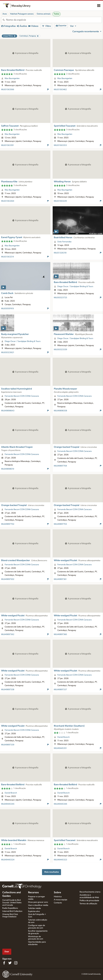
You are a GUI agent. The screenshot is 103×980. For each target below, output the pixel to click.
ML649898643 (8, 411)
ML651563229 (60, 201)
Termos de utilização (88, 904)
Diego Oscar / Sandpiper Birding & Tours (75, 286)
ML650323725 (60, 298)
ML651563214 (7, 257)
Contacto (58, 903)
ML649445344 (60, 804)
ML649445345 (8, 804)
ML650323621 (8, 352)
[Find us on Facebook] (4, 963)
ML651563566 (8, 90)
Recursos (33, 893)
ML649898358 (60, 411)
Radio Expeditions (10, 908)
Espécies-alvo (34, 911)
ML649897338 (8, 690)
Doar (7, 952)
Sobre (57, 893)
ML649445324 (8, 860)
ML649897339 (8, 745)
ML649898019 (8, 469)
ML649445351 (60, 748)
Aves (5, 14)
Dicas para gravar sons (38, 902)
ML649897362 (8, 634)
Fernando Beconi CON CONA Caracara (22, 396)
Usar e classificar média (38, 905)
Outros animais (44, 14)
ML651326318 (60, 253)
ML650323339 (60, 350)
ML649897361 (60, 579)
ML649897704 (60, 466)
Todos (56, 14)
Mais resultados (52, 872)
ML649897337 (60, 690)
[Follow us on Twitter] (10, 963)
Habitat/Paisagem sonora (22, 14)
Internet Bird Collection (12, 911)
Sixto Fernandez (64, 242)
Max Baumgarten (12, 78)
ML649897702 (8, 524)
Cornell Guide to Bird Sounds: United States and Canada (12, 903)
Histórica (58, 897)
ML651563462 (60, 90)
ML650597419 (7, 309)
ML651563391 (7, 145)
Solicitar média (34, 908)
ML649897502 (8, 579)
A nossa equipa (60, 900)
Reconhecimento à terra (90, 892)
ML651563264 (8, 201)
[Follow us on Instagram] (16, 963)
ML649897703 (60, 524)
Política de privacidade (89, 901)
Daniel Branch (63, 737)
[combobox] (54, 20)
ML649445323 (60, 860)
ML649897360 (60, 634)
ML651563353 (60, 145)
